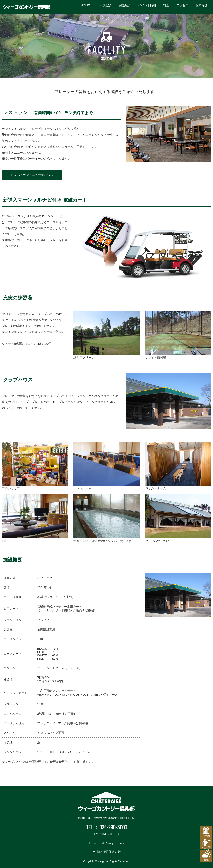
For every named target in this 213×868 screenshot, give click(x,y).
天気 (203, 858)
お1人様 (204, 843)
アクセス (182, 7)
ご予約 (203, 827)
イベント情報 (147, 7)
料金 (166, 7)
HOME (85, 7)
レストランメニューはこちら (34, 175)
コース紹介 (104, 7)
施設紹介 (125, 7)
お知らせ (201, 7)
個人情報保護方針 (109, 852)
